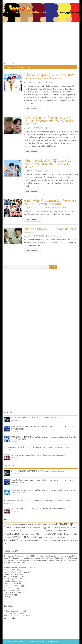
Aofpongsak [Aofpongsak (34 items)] (23, 525)
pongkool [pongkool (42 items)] (53, 537)
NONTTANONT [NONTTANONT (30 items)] (44, 534)
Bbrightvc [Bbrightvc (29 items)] (40, 525)
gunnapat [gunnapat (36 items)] (63, 528)
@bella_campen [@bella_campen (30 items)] (13, 525)
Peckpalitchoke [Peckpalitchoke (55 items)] (35, 537)
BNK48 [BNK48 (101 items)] (61, 524)
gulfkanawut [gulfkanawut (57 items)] (52, 527)
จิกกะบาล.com (19, 592)
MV (49, 171)
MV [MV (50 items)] (38, 534)
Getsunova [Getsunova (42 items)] (33, 528)
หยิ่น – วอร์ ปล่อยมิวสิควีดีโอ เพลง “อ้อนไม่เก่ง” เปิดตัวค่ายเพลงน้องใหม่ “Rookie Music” (50, 164)
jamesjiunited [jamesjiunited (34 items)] (72, 528)
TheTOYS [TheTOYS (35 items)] (28, 541)
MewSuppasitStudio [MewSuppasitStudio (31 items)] (29, 534)
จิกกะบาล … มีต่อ (19, 563)
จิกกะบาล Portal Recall (20, 572)
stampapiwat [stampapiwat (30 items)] (62, 538)
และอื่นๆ (7, 597)
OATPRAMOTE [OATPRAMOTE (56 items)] (57, 534)
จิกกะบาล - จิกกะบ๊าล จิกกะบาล (57, 208)
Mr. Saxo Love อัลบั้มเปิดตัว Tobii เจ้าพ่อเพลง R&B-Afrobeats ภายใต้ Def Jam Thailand (37, 447)
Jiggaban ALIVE (17, 579)
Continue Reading (33, 108)
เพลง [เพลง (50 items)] (6, 543)
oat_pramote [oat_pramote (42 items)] (71, 534)
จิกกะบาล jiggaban (19, 570)
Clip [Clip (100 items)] (70, 524)
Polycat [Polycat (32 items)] (46, 538)
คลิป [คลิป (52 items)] (51, 541)
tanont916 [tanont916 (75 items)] (11, 540)
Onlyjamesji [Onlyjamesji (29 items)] (8, 538)
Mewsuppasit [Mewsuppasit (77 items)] (13, 533)
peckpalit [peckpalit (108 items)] (19, 537)
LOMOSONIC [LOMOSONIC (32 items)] (54, 531)
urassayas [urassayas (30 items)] (42, 541)
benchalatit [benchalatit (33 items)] (47, 525)
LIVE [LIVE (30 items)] (48, 531)
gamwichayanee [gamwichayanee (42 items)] (21, 528)
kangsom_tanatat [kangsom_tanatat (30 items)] (27, 531)
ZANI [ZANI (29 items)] (47, 541)
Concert (51, 82)
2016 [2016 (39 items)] (6, 524)
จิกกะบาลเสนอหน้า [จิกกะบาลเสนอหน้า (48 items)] (69, 541)
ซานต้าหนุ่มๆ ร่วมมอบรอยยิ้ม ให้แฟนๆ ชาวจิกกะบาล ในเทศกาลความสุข (51, 202)
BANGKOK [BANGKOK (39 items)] (32, 524)
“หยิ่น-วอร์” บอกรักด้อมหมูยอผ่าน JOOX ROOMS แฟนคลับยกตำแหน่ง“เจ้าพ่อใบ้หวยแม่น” (49, 121)
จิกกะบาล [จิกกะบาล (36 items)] (57, 541)
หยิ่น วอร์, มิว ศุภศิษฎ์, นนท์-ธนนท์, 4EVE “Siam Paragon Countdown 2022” (49, 77)
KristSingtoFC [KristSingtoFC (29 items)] (37, 531)
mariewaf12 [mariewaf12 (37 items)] (63, 531)
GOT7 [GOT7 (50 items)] (41, 527)
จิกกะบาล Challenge (54, 236)
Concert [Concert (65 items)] (9, 527)
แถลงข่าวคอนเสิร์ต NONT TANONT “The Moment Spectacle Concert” (38, 417)
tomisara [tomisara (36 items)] (35, 541)
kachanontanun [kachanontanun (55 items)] (13, 531)
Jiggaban (17, 595)
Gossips (51, 128)
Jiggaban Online (17, 581)
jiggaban (29, 82)
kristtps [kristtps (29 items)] (44, 531)
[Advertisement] (41, 42)
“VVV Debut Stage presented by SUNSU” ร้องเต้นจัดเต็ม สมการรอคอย (38, 455)
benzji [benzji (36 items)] (53, 524)
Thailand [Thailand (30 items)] (21, 541)
